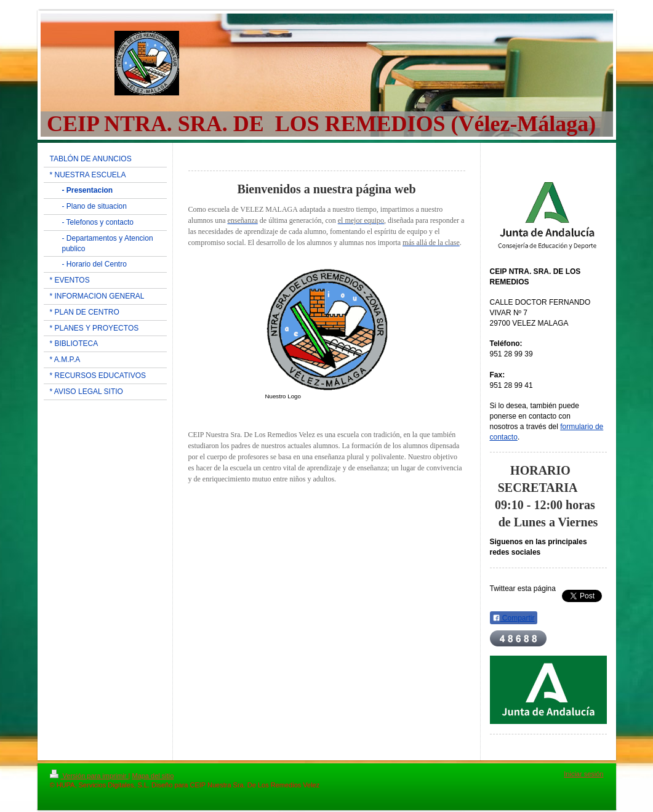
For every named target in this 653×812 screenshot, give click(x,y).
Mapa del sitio (153, 776)
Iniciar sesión (583, 774)
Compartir (514, 618)
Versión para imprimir (89, 776)
